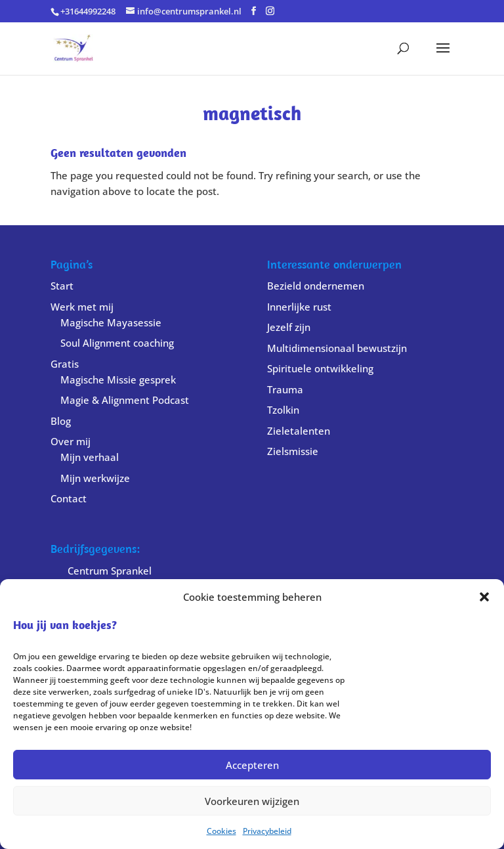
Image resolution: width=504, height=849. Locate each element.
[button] (484, 597)
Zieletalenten (299, 431)
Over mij (71, 441)
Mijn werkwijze (95, 478)
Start (62, 286)
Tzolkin (283, 410)
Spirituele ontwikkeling (320, 368)
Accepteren (252, 765)
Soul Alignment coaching (117, 343)
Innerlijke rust (299, 307)
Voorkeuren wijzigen (252, 801)
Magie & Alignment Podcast (125, 400)
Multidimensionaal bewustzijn (337, 348)
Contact (69, 498)
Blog (61, 421)
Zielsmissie (293, 451)
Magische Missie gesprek (118, 380)
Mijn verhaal (90, 457)
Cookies (221, 831)
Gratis (65, 364)
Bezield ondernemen (316, 286)
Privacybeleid (267, 831)
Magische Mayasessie (111, 322)
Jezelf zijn (289, 327)
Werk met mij (82, 307)
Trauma (285, 389)
